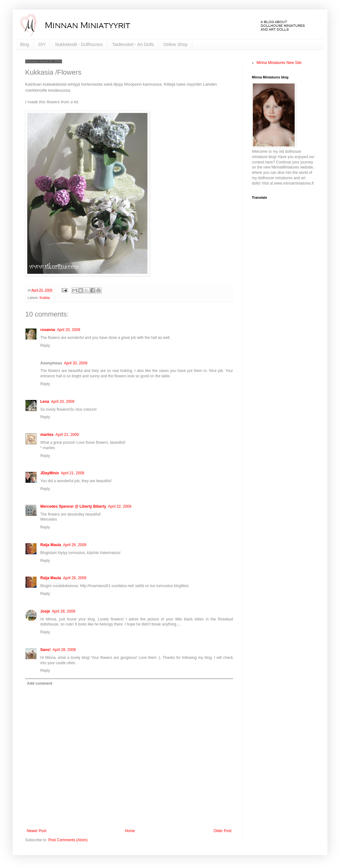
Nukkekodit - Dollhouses (79, 44)
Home (130, 831)
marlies (47, 435)
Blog (25, 44)
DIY (42, 44)
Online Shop (176, 44)
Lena (45, 402)
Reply (45, 345)
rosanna (48, 330)
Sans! (45, 650)
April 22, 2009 (120, 506)
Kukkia (45, 298)
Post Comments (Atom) (68, 840)
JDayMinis (50, 473)
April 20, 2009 (69, 330)
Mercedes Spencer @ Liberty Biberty (73, 506)
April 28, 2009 (64, 611)
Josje (45, 611)
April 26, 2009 (75, 545)
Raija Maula (51, 545)
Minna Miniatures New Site (279, 63)
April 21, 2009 (67, 435)
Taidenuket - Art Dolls (133, 44)
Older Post (222, 831)
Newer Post (37, 831)
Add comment (40, 683)
